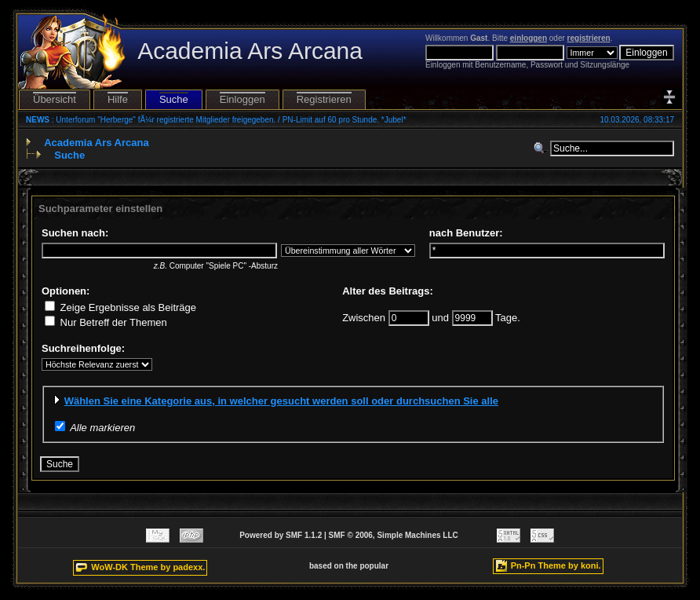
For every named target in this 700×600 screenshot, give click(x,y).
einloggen (529, 38)
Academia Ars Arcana (96, 143)
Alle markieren (102, 428)
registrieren (589, 38)
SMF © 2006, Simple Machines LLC (394, 535)
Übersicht (55, 99)
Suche (174, 99)
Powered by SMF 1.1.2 (281, 535)
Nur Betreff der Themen (106, 322)
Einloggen (242, 99)
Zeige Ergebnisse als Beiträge (120, 307)
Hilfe (118, 99)
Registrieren (324, 99)
